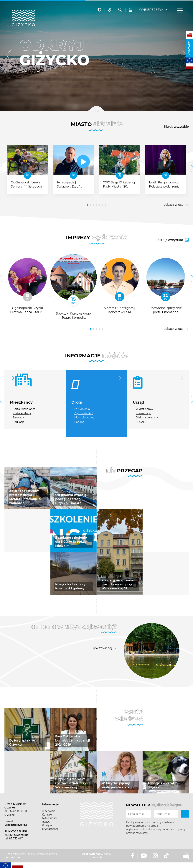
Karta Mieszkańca (24, 409)
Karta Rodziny (22, 413)
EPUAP (140, 422)
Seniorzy (18, 417)
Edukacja (19, 422)
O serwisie (49, 811)
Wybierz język (151, 9)
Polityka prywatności (50, 827)
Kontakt (189, 48)
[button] (10, 56)
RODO (46, 822)
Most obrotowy (84, 417)
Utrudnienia (82, 409)
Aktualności (50, 818)
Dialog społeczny (147, 417)
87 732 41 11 (16, 839)
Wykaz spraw (144, 409)
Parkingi (80, 422)
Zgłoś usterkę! (84, 413)
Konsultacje (143, 413)
